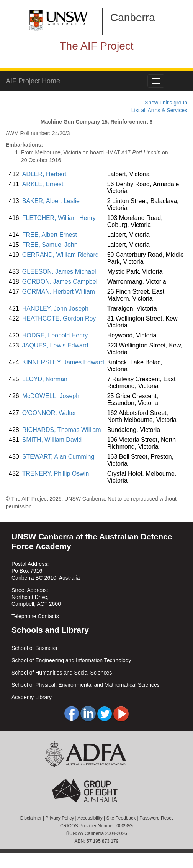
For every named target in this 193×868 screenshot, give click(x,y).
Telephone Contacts (35, 616)
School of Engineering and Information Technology (71, 660)
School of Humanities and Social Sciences (62, 673)
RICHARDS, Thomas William (62, 430)
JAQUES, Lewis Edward (55, 345)
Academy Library (32, 697)
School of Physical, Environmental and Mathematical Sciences (86, 685)
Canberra (133, 17)
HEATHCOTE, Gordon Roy (59, 318)
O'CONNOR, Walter (49, 413)
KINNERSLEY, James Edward (63, 362)
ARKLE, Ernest (43, 184)
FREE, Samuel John (50, 245)
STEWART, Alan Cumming (58, 457)
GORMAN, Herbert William (59, 292)
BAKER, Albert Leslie (51, 201)
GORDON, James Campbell (61, 282)
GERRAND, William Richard (61, 255)
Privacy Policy (60, 818)
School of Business (34, 648)
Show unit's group (166, 103)
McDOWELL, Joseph (51, 396)
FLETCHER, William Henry (59, 218)
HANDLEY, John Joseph (55, 308)
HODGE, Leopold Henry (55, 335)
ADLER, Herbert (44, 174)
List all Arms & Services (159, 110)
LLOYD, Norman (45, 379)
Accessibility (90, 818)
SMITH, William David (52, 440)
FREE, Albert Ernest (50, 235)
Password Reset (156, 818)
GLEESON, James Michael (59, 272)
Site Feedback (121, 818)
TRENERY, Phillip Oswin (56, 474)
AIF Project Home (33, 81)
